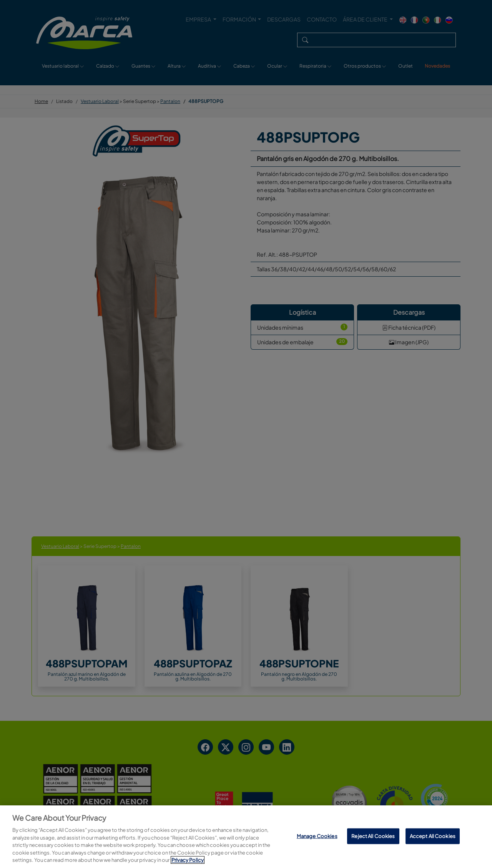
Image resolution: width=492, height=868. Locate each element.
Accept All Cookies (433, 836)
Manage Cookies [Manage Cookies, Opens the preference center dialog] (317, 836)
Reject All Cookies (373, 836)
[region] (246, 837)
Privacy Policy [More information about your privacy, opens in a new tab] (188, 860)
